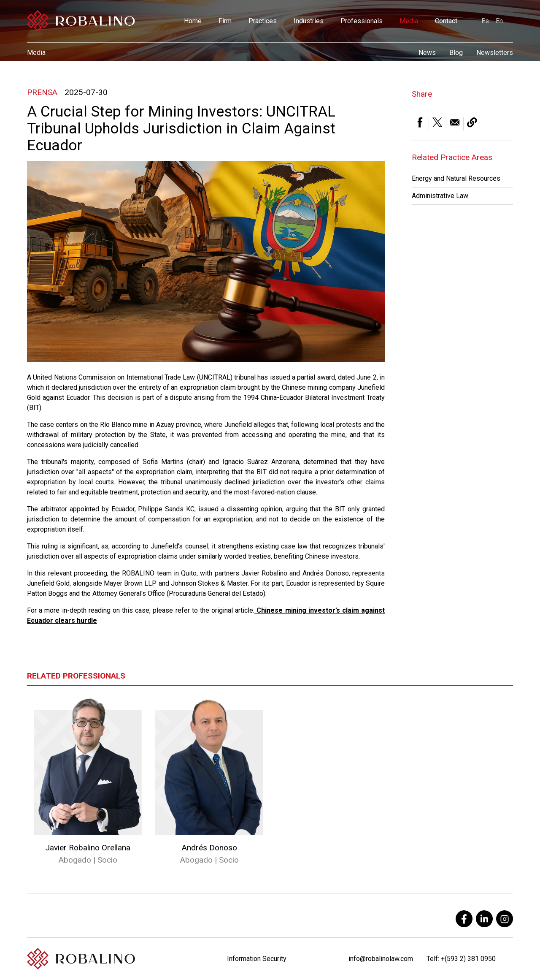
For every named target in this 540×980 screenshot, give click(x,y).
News (427, 53)
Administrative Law (440, 196)
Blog (456, 53)
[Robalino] (81, 21)
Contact (446, 21)
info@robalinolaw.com (381, 959)
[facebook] (464, 919)
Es (485, 21)
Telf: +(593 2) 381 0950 (461, 959)
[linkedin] (484, 919)
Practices (263, 21)
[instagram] (505, 919)
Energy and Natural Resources (456, 178)
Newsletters (495, 53)
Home (193, 21)
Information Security (257, 959)
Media (409, 21)
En (499, 21)
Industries (309, 21)
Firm (225, 21)
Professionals (362, 21)
